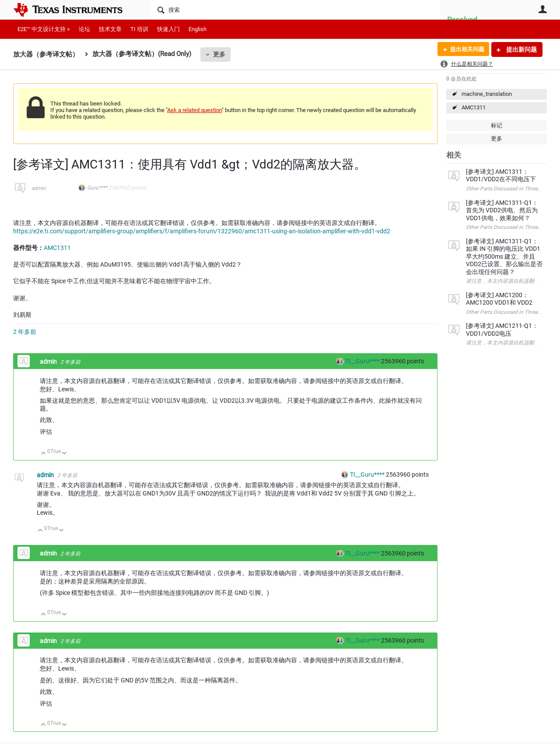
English (198, 29)
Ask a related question (194, 110)
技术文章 (110, 29)
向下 (65, 454)
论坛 (84, 29)
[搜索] (296, 10)
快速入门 (168, 29)
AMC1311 (474, 107)
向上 (44, 454)
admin (39, 188)
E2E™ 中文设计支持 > (44, 29)
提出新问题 (521, 49)
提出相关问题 (465, 49)
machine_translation (487, 94)
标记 (497, 125)
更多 (219, 54)
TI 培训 (139, 29)
